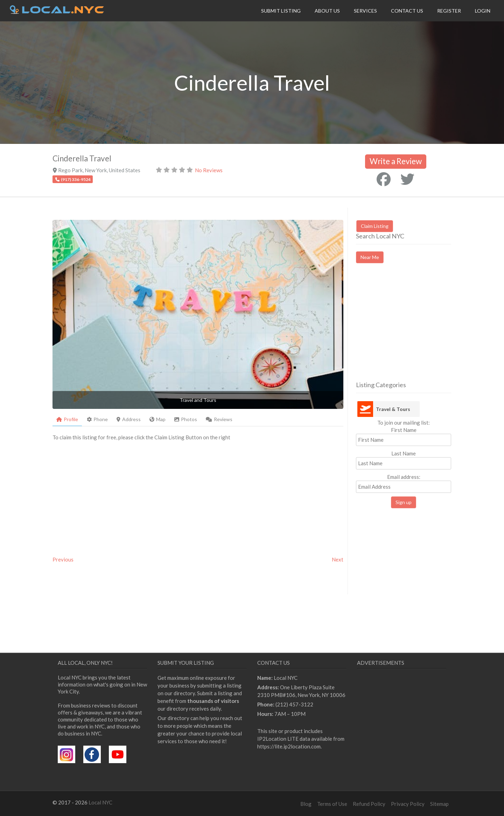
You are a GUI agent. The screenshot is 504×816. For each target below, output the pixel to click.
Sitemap (439, 804)
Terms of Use (332, 804)
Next (338, 559)
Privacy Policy (408, 804)
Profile (67, 419)
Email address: (404, 483)
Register (449, 11)
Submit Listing (281, 11)
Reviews (219, 419)
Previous (63, 559)
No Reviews (209, 170)
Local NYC (100, 802)
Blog (306, 804)
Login (483, 11)
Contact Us (407, 11)
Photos (186, 419)
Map (157, 419)
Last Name (404, 453)
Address (129, 419)
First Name (404, 430)
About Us (327, 11)
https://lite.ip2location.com (289, 746)
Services (365, 11)
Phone (97, 419)
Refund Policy (369, 804)
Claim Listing (375, 226)
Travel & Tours (393, 409)
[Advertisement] (415, 328)
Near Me (370, 257)
